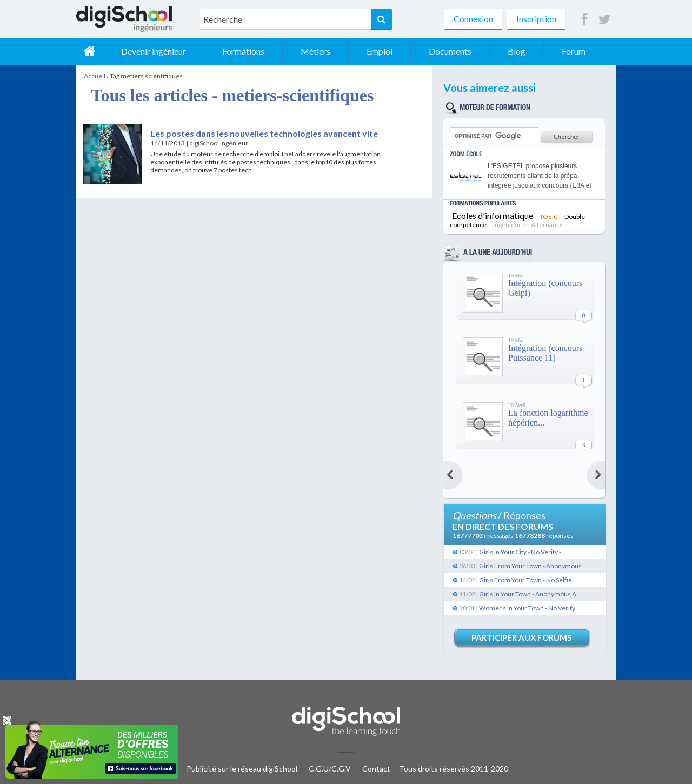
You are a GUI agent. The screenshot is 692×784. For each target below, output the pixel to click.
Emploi (380, 51)
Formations (243, 51)
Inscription (536, 19)
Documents (450, 51)
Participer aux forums (521, 637)
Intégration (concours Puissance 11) (545, 353)
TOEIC (549, 217)
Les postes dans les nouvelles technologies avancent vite (264, 133)
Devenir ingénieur (154, 51)
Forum (574, 51)
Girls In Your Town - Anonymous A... (530, 594)
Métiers (315, 51)
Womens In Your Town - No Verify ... (530, 608)
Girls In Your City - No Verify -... (522, 552)
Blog (517, 51)
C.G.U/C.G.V (330, 769)
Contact (376, 769)
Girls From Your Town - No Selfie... (528, 580)
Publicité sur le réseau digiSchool (242, 769)
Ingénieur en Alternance (528, 225)
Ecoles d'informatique (493, 215)
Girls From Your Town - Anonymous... (533, 566)
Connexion (473, 19)
